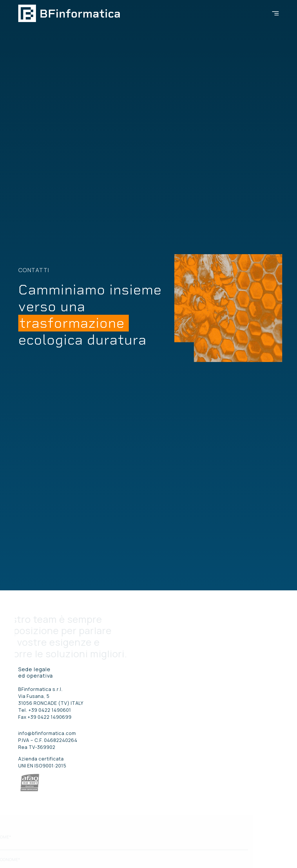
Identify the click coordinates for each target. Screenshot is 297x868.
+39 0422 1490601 (50, 710)
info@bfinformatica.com (47, 733)
